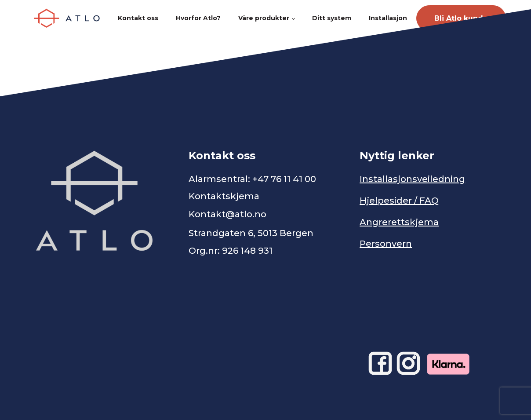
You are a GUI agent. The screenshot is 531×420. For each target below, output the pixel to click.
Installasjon (388, 18)
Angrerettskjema (399, 222)
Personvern (386, 244)
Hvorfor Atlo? (198, 18)
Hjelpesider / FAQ (399, 201)
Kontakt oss (138, 18)
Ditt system (332, 18)
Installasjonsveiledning (412, 179)
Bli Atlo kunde (461, 18)
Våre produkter (264, 18)
